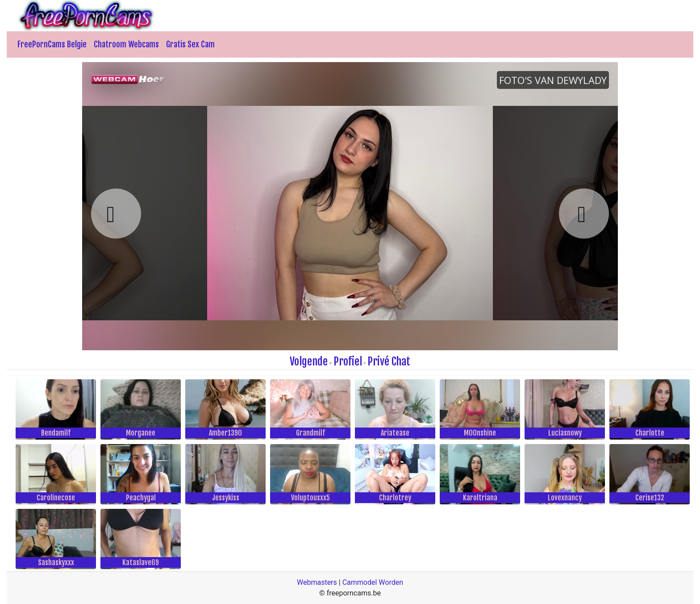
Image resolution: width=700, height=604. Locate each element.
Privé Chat (389, 361)
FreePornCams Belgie (52, 44)
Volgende (309, 361)
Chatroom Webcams (126, 44)
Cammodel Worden (373, 582)
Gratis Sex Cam (190, 44)
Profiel (348, 361)
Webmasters (317, 582)
